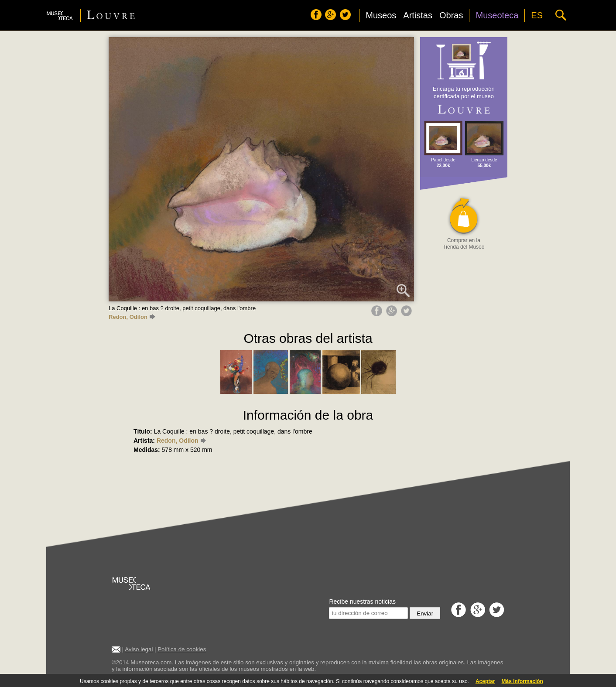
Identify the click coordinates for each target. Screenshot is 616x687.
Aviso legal (139, 649)
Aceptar (485, 681)
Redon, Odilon (132, 317)
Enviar (425, 614)
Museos (381, 15)
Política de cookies (182, 649)
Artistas (418, 15)
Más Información (522, 681)
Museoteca (497, 15)
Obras (451, 15)
